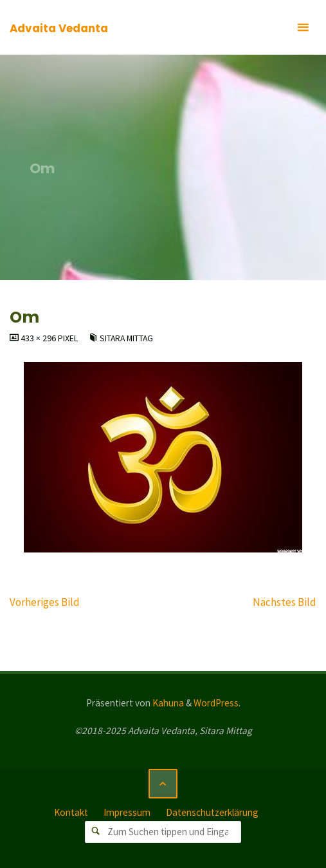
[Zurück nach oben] (163, 784)
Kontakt (71, 812)
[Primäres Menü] (303, 27)
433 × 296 (39, 338)
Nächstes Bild (285, 602)
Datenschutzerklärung (212, 812)
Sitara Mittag (126, 338)
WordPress (216, 703)
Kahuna (167, 703)
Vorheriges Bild (45, 602)
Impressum (127, 812)
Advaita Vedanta (59, 28)
